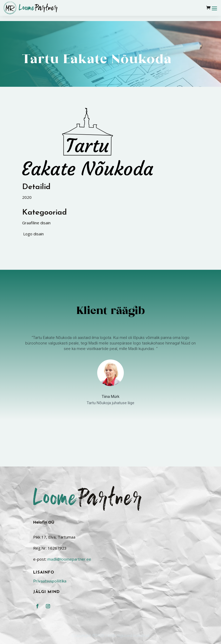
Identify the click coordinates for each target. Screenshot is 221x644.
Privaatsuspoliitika (50, 561)
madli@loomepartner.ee (69, 539)
